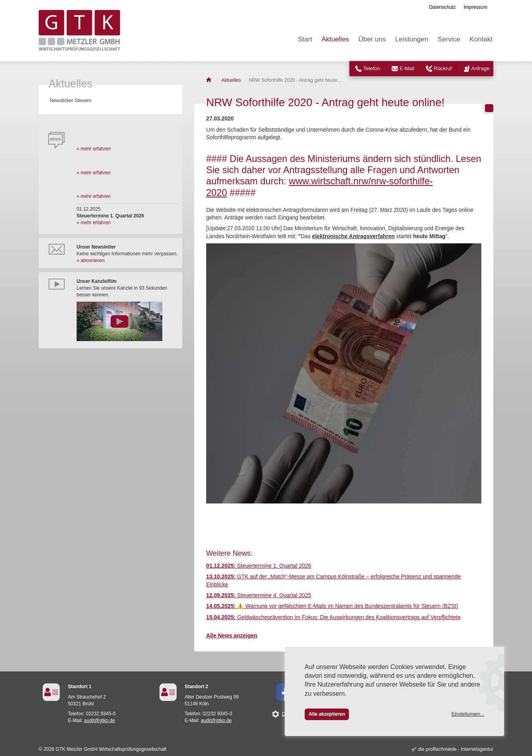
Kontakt (481, 39)
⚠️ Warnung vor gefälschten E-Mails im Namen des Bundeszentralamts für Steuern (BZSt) (332, 606)
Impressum (476, 7)
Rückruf (443, 68)
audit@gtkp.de (100, 720)
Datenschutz (442, 7)
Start (305, 39)
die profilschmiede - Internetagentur (456, 749)
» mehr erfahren (94, 149)
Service (449, 39)
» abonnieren (91, 261)
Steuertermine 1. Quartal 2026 (259, 566)
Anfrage (481, 68)
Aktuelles (335, 39)
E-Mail (407, 68)
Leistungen (412, 39)
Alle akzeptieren (327, 714)
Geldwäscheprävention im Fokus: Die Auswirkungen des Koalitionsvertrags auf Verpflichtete (333, 617)
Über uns (372, 39)
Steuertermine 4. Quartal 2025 (259, 595)
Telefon (372, 68)
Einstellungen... (468, 714)
